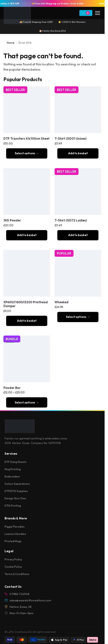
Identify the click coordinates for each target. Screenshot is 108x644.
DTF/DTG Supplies (16, 491)
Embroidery (12, 476)
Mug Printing (13, 469)
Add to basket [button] (78, 153)
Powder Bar (12, 388)
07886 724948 (17, 594)
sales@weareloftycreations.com (28, 600)
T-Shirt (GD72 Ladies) (71, 220)
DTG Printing (13, 506)
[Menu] (98, 13)
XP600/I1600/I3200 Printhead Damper (26, 304)
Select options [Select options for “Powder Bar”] (25, 402)
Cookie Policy (13, 567)
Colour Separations (17, 484)
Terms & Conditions (17, 574)
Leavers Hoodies (15, 534)
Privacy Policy (13, 559)
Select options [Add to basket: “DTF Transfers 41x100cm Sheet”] (25, 153)
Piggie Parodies (15, 527)
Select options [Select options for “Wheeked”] (76, 317)
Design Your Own (15, 498)
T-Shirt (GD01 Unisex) (70, 139)
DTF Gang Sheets (15, 462)
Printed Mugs (13, 541)
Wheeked (62, 302)
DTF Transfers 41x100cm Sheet (26, 139)
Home (11, 43)
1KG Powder (12, 220)
